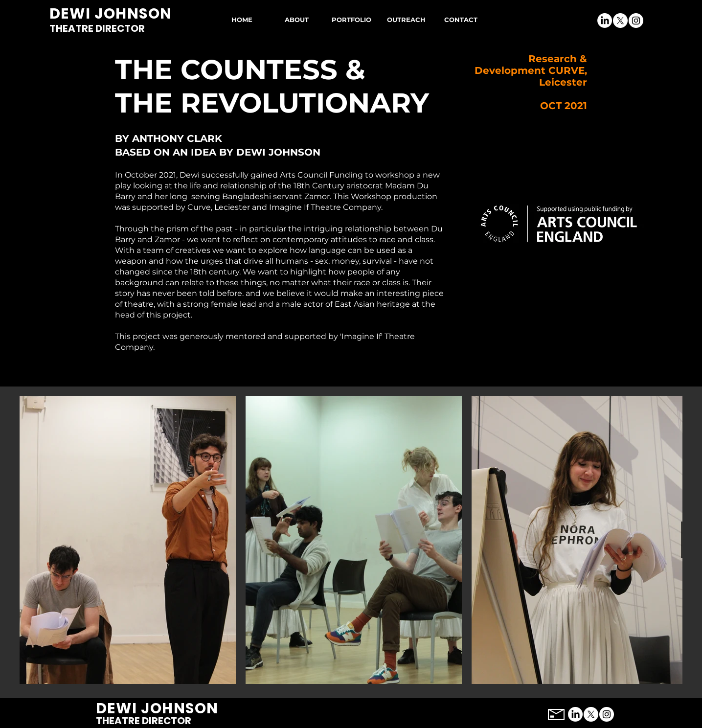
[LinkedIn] (605, 21)
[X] (620, 21)
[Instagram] (636, 21)
